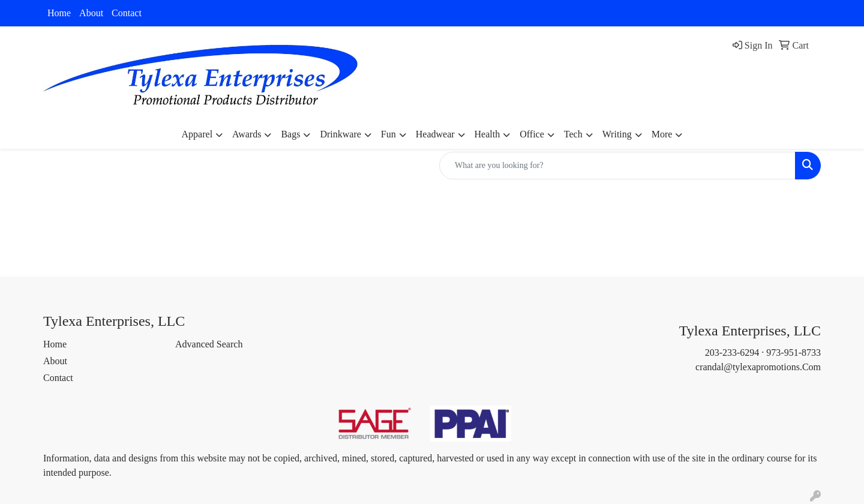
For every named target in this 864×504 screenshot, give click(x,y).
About (91, 13)
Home (59, 13)
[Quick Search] (617, 166)
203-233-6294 (732, 352)
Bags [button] (290, 134)
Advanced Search (209, 344)
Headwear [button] (435, 134)
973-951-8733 (793, 352)
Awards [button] (247, 134)
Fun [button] (388, 134)
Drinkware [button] (340, 134)
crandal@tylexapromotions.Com (758, 367)
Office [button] (532, 134)
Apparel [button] (197, 134)
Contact (127, 13)
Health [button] (487, 134)
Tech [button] (573, 134)
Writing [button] (617, 134)
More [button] (662, 134)
